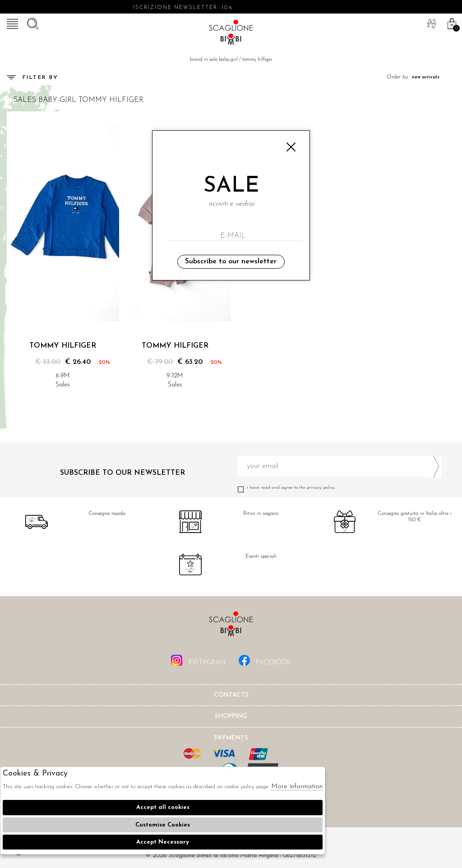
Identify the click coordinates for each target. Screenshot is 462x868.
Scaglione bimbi (231, 34)
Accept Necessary (163, 842)
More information (297, 787)
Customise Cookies (163, 825)
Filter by (33, 78)
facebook (265, 660)
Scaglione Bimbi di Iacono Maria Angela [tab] (231, 627)
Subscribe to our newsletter (231, 262)
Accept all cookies (163, 807)
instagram (198, 660)
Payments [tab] (231, 738)
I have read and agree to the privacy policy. (340, 488)
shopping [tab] (231, 716)
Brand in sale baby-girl (214, 60)
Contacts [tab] (231, 695)
